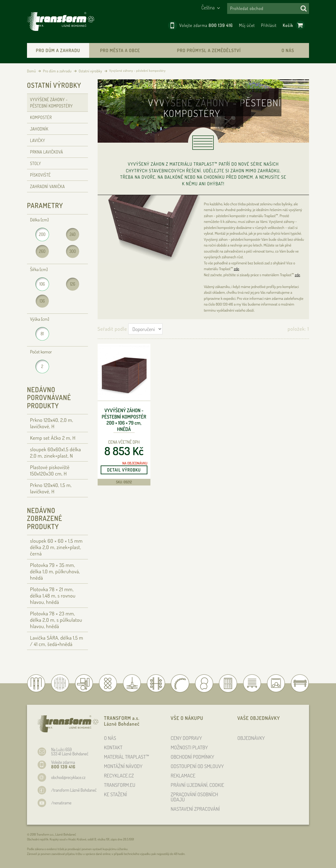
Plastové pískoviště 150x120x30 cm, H (50, 470)
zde (236, 269)
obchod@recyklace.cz (68, 777)
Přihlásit (269, 25)
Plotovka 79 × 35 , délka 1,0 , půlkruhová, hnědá (55, 571)
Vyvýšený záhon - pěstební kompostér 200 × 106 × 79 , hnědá (124, 420)
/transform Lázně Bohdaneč (74, 790)
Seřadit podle (112, 329)
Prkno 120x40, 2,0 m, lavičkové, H (52, 423)
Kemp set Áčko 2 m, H (53, 438)
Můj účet (247, 25)
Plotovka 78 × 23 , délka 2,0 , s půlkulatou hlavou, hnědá (56, 620)
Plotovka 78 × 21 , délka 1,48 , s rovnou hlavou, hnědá (53, 596)
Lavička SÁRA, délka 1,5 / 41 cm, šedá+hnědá (57, 641)
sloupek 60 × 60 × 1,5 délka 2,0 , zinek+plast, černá (56, 547)
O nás (288, 50)
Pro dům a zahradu (58, 50)
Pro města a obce (120, 50)
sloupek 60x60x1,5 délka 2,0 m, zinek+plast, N (55, 452)
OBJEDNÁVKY (251, 738)
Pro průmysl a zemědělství (209, 50)
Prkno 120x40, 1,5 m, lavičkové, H (51, 488)
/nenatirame (61, 803)
